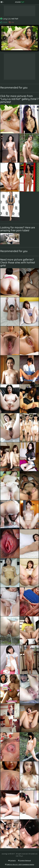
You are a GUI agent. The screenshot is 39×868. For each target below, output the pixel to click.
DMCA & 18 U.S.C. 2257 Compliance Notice (20, 864)
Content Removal (24, 860)
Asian (20, 2)
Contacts (12, 860)
